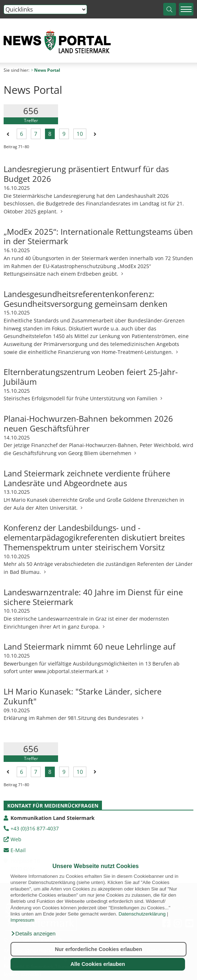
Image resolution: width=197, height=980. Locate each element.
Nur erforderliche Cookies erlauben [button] (98, 949)
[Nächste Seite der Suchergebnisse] (94, 134)
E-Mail (18, 850)
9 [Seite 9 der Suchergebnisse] (64, 134)
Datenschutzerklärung (142, 914)
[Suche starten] (170, 9)
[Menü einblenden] (186, 9)
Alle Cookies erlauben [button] (98, 964)
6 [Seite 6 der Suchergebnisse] (22, 134)
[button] (33, 934)
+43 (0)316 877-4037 (35, 828)
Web (16, 839)
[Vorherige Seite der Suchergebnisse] (8, 134)
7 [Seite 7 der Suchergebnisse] (36, 134)
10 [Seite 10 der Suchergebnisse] (80, 134)
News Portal (46, 70)
